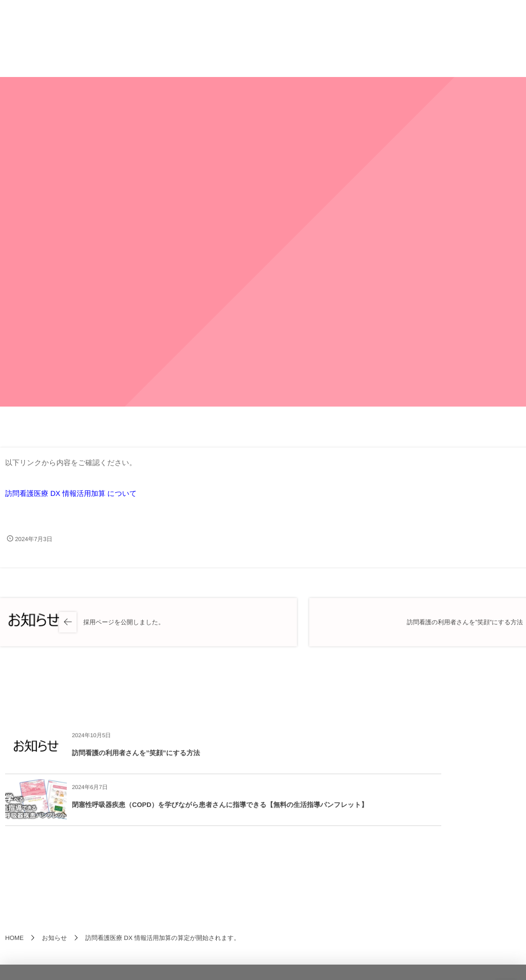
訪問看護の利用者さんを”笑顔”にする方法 (136, 753)
